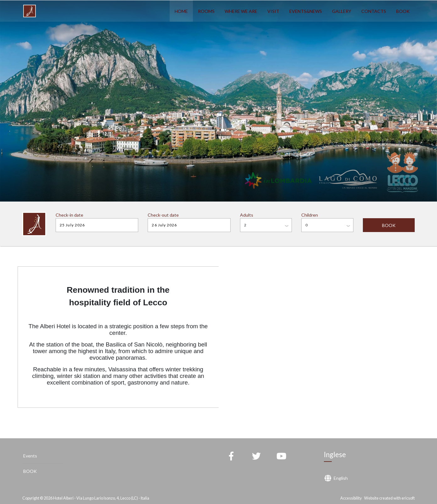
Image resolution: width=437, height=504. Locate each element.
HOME (181, 11)
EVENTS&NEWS (306, 11)
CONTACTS (374, 11)
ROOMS (206, 11)
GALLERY (342, 11)
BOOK (403, 11)
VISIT (273, 11)
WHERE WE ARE (241, 11)
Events (30, 456)
